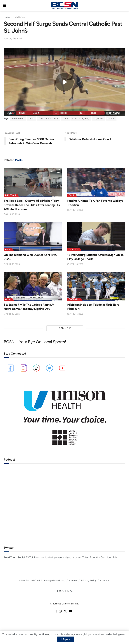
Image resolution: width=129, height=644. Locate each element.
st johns (98, 118)
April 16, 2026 (12, 214)
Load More (64, 328)
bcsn (32, 118)
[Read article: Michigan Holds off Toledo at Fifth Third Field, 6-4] (96, 286)
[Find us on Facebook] (56, 611)
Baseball (11, 195)
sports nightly (81, 118)
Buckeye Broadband (54, 580)
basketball (18, 118)
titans (111, 118)
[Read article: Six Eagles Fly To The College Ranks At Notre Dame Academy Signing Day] (33, 286)
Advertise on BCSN (29, 580)
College (74, 249)
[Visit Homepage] (64, 6)
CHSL (8, 249)
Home (7, 17)
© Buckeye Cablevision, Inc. (64, 604)
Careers (73, 580)
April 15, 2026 (75, 314)
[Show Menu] (5, 6)
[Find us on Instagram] (60, 611)
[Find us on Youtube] (70, 611)
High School (19, 17)
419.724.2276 (64, 591)
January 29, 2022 (13, 39)
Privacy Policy (89, 580)
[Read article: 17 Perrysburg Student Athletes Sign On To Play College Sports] (96, 237)
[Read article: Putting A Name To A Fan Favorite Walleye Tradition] (96, 182)
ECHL (72, 195)
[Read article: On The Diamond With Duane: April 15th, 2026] (33, 237)
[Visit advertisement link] (64, 415)
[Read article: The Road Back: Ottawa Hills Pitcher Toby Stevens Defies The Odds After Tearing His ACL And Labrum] (33, 182)
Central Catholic (49, 118)
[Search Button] (124, 6)
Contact (105, 580)
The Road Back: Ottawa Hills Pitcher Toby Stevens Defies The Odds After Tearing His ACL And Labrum (32, 205)
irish (65, 118)
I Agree (66, 639)
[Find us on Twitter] (65, 611)
